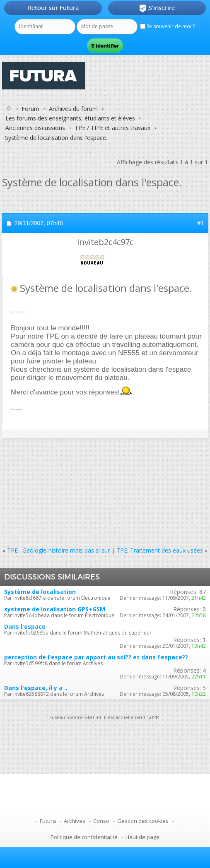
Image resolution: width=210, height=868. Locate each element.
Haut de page (142, 837)
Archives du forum (73, 109)
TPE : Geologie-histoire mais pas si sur (58, 550)
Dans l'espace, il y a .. (36, 688)
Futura (48, 821)
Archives (75, 821)
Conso (101, 821)
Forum (30, 109)
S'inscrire (157, 8)
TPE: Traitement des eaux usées (160, 550)
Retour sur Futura (53, 8)
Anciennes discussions (35, 128)
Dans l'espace (25, 626)
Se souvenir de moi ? (167, 26)
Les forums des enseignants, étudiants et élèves (70, 118)
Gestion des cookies (143, 821)
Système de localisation (40, 592)
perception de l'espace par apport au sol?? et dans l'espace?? (96, 657)
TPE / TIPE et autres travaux (112, 128)
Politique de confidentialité (84, 837)
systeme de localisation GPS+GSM (55, 609)
